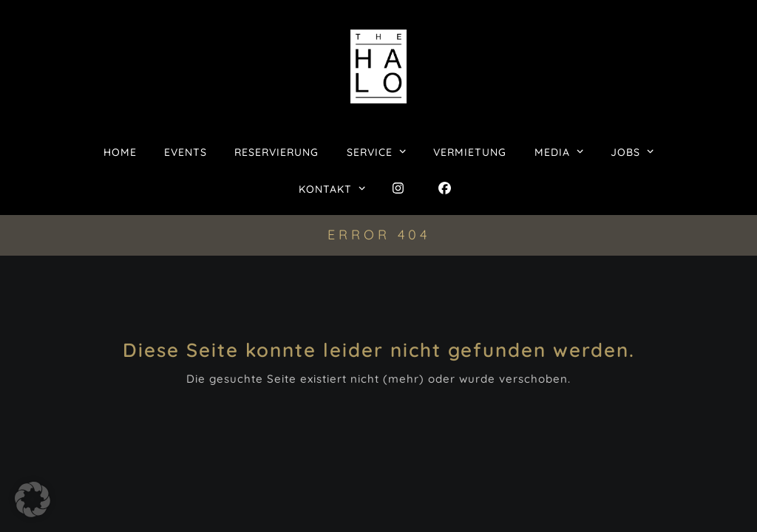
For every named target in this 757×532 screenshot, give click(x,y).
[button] (33, 499)
